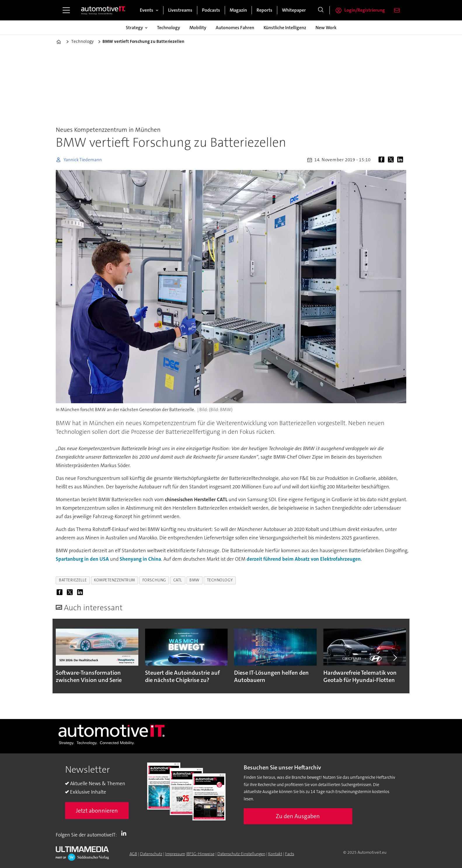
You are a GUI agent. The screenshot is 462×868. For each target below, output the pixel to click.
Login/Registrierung (365, 10)
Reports (264, 10)
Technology (169, 28)
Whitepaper (294, 10)
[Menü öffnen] (66, 10)
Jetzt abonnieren (97, 811)
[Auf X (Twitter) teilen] (392, 160)
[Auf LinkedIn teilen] (401, 160)
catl (178, 580)
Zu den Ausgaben (298, 816)
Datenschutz (151, 854)
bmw (195, 580)
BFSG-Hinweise (201, 854)
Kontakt (275, 854)
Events (147, 10)
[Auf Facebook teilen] (383, 160)
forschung (154, 580)
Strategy (134, 28)
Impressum (175, 854)
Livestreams (180, 10)
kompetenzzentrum (115, 580)
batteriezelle (73, 580)
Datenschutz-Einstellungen (241, 854)
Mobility (198, 28)
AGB (133, 854)
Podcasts (211, 10)
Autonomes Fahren (235, 28)
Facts (290, 854)
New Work (326, 28)
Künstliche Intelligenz (285, 28)
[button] (395, 658)
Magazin (238, 10)
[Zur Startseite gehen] (103, 10)
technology (220, 580)
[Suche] (321, 10)
